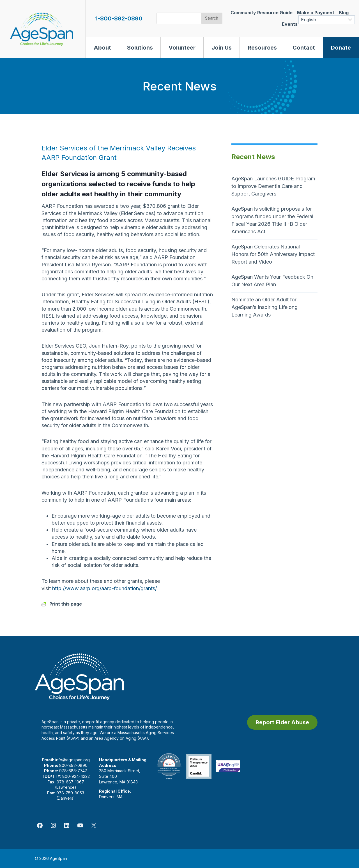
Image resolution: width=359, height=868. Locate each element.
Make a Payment (316, 13)
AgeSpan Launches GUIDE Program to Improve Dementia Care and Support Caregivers (273, 186)
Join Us (222, 48)
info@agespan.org (73, 760)
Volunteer (182, 48)
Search (212, 18)
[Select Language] (327, 20)
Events (290, 24)
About (102, 48)
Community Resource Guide (262, 13)
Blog (344, 13)
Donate (341, 48)
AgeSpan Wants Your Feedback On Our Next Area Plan (272, 281)
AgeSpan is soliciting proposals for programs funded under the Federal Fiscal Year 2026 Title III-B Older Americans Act (272, 220)
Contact (304, 48)
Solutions (140, 48)
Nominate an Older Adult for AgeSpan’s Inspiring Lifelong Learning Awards (264, 307)
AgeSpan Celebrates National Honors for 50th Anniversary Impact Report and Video (273, 254)
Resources (262, 48)
